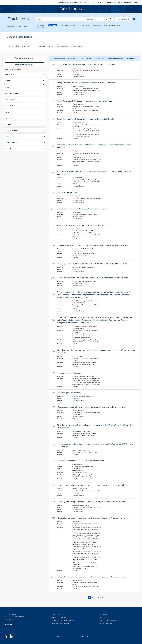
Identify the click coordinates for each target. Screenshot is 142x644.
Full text (77, 74)
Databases (97, 25)
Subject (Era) (10, 136)
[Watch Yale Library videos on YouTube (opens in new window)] (11, 625)
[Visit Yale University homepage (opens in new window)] (9, 636)
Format (8, 80)
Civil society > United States (68, 46)
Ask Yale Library (98, 3)
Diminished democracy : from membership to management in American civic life (92, 518)
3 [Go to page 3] (96, 597)
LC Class (8, 148)
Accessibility (104, 615)
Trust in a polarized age (67, 192)
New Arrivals (42, 27)
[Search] (61, 19)
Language (8, 118)
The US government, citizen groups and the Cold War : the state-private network (92, 245)
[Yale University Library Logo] (71, 9)
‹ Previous (64, 58)
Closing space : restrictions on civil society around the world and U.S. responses (91, 407)
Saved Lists (63, 2)
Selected (130, 58)
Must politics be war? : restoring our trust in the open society (83, 209)
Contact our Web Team (61, 623)
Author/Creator (11, 100)
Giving (102, 617)
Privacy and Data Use (108, 620)
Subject (8, 124)
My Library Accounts (60, 617)
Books (6, 85)
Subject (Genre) (11, 142)
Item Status (9, 74)
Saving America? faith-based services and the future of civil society (86, 83)
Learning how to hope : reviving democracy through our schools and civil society (92, 485)
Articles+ (86, 25)
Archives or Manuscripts (70, 25)
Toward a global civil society (69, 373)
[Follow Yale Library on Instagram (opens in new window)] (8, 625)
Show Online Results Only (25, 64)
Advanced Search (123, 19)
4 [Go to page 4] (99, 597)
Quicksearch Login (78, 2)
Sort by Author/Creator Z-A (112, 58)
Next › (73, 58)
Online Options (79, 92)
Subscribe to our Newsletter (63, 620)
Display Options (92, 58)
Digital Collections (112, 25)
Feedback (112, 2)
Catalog (53, 25)
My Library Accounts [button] (128, 2)
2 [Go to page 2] (92, 597)
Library (7, 112)
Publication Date (11, 94)
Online (6, 87)
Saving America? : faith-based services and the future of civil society (86, 64)
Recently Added (11, 106)
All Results (41, 25)
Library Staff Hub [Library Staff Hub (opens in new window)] (106, 623)
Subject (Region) (11, 130)
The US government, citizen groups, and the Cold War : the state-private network (92, 264)
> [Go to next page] (102, 597)
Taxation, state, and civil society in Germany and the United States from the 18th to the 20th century (95, 445)
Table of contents (80, 157)
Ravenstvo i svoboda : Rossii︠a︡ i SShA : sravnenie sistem (81, 461)
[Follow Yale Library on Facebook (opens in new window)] (6, 625)
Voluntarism (21, 46)
